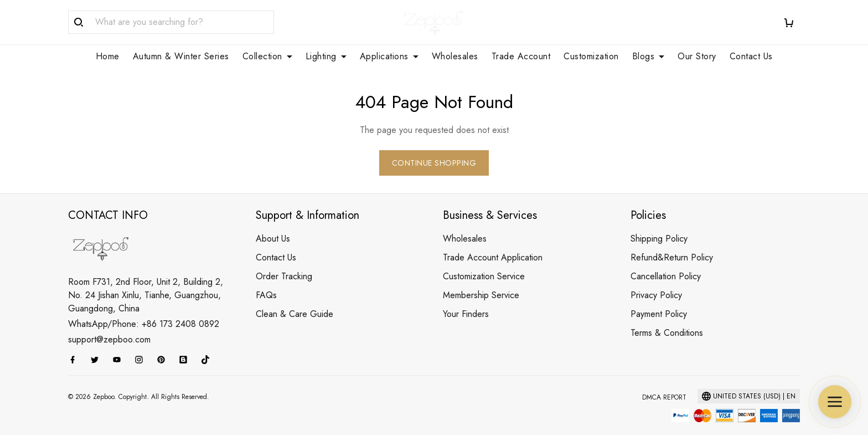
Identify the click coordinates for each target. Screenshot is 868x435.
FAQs (266, 282)
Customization (591, 57)
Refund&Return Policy (672, 244)
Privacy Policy (656, 282)
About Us (273, 225)
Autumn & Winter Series (181, 57)
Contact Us (751, 57)
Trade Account (521, 57)
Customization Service (484, 263)
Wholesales (455, 57)
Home (108, 57)
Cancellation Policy (666, 263)
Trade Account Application (493, 244)
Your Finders (466, 301)
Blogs (649, 57)
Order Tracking (284, 263)
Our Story (697, 57)
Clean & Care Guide (294, 301)
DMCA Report (664, 384)
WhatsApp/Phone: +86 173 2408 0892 (144, 311)
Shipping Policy (659, 225)
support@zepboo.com (109, 326)
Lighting (326, 57)
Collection (267, 57)
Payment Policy (659, 301)
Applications (389, 57)
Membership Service (481, 282)
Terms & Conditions (667, 319)
